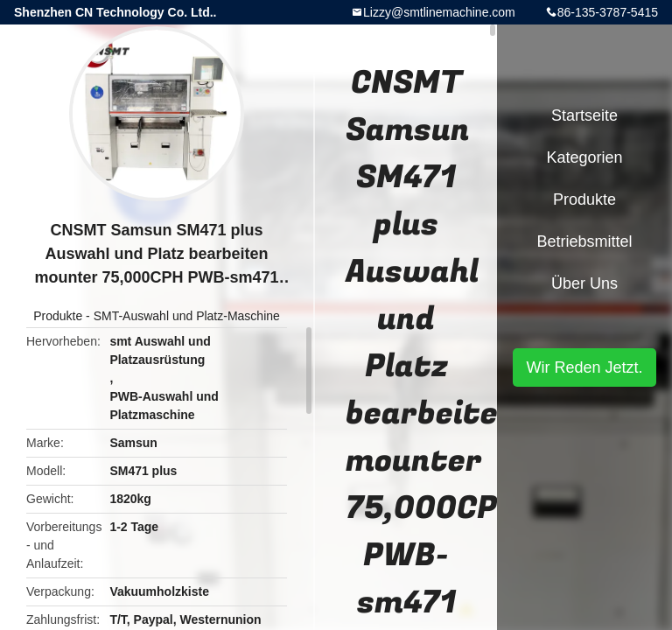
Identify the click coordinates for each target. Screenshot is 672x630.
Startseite (584, 115)
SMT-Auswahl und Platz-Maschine (187, 316)
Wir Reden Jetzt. (584, 367)
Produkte (58, 316)
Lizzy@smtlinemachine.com (439, 12)
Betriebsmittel (584, 241)
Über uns (584, 283)
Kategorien (584, 157)
